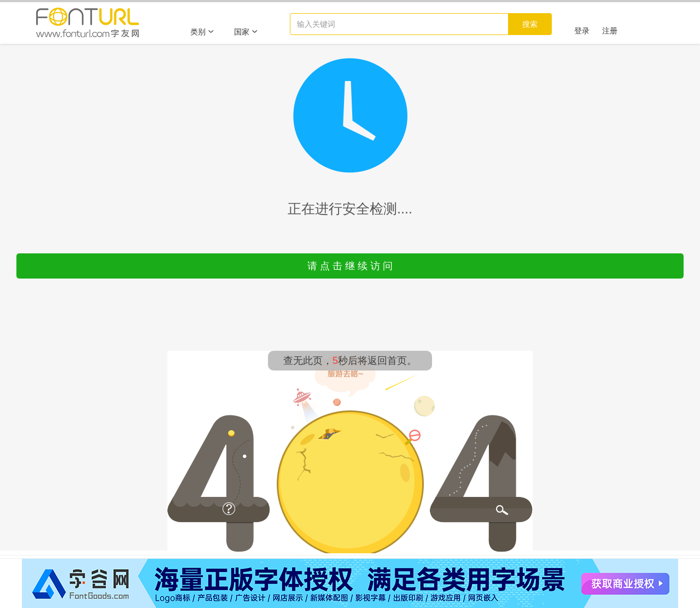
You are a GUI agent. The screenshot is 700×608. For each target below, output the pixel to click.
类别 (202, 32)
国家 (246, 32)
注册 (610, 31)
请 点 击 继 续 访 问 (350, 266)
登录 (582, 31)
